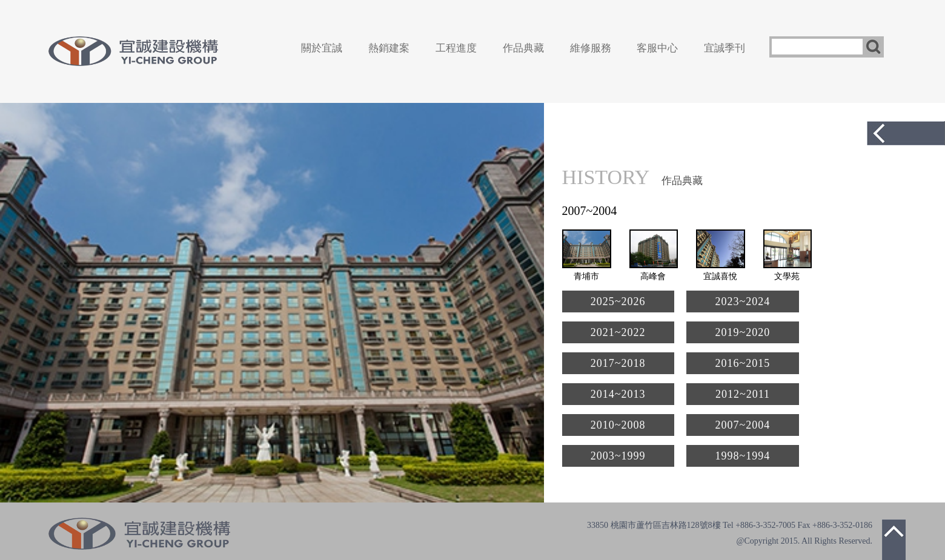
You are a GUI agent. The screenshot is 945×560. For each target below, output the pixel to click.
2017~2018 (618, 363)
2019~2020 (743, 332)
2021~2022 (618, 332)
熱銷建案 (389, 48)
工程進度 (456, 48)
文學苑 (787, 276)
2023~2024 (743, 301)
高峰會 (653, 276)
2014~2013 (618, 394)
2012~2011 (743, 394)
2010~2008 (618, 425)
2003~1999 (618, 456)
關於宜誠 (322, 48)
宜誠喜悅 (720, 276)
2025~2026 (618, 301)
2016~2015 (743, 363)
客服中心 (657, 48)
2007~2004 (743, 425)
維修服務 (591, 48)
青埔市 (586, 276)
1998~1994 (743, 456)
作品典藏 (523, 48)
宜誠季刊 (724, 48)
